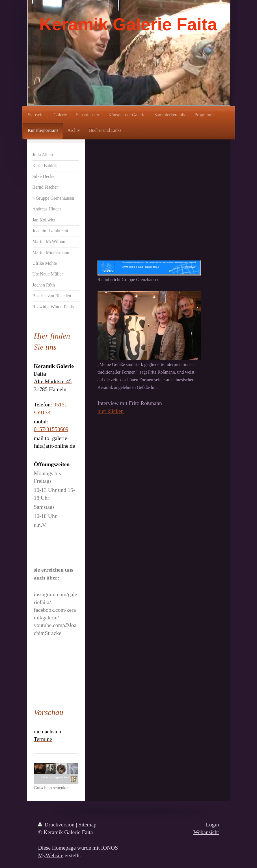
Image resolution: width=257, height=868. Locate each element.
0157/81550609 (51, 429)
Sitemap (87, 825)
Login (212, 825)
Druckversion (57, 825)
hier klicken (111, 411)
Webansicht (206, 832)
